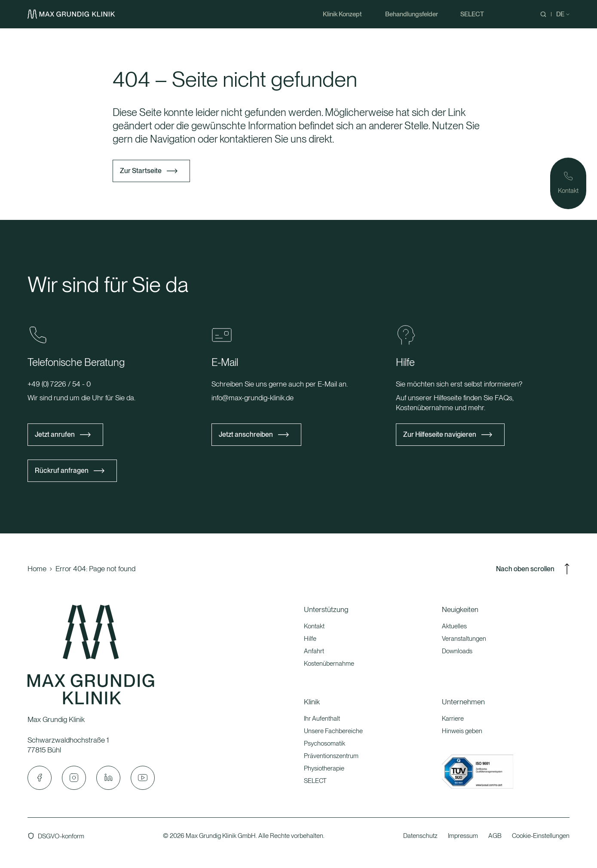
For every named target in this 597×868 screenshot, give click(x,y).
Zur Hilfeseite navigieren (440, 434)
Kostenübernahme (329, 664)
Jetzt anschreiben (246, 434)
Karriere (453, 719)
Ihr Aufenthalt (322, 719)
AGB (495, 836)
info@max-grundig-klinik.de (253, 398)
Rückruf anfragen (62, 471)
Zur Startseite (141, 171)
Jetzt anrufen (55, 434)
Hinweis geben (462, 731)
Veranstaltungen (464, 639)
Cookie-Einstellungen (541, 836)
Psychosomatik (325, 743)
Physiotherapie (324, 768)
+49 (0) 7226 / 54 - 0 (59, 384)
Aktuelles (454, 626)
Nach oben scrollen (533, 569)
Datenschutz (420, 836)
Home (37, 569)
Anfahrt (314, 651)
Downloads (457, 651)
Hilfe (310, 639)
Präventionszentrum (331, 756)
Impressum (463, 836)
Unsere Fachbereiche (333, 731)
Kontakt (314, 626)
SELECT (315, 781)
